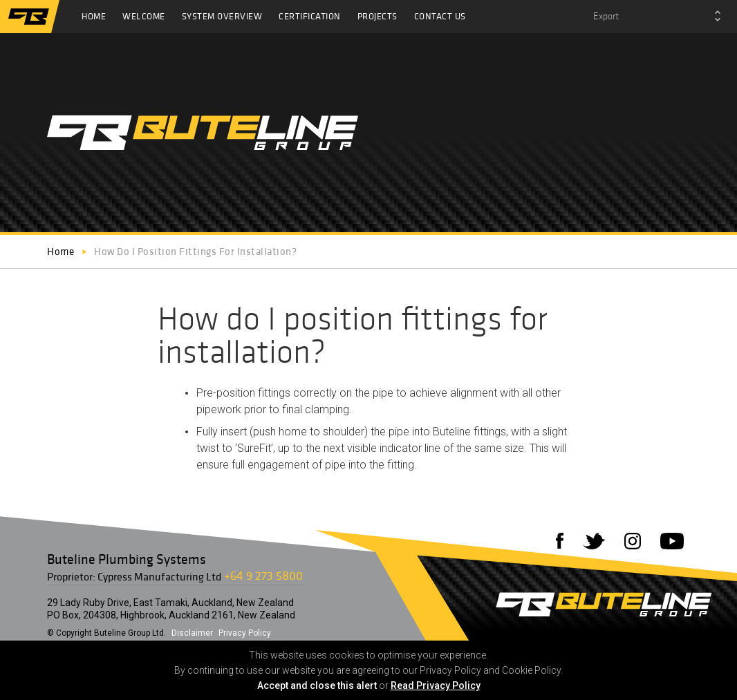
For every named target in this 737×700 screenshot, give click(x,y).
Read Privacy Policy (436, 685)
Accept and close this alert (317, 685)
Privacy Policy (245, 633)
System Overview (222, 16)
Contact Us (440, 16)
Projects (377, 16)
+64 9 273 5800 (263, 575)
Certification (310, 16)
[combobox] (657, 17)
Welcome (144, 16)
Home (94, 16)
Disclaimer (192, 633)
